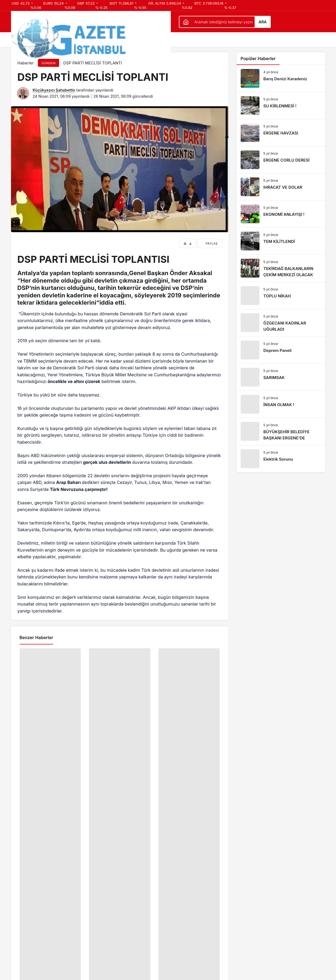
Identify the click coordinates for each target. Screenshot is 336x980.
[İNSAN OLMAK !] (281, 404)
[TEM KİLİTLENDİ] (281, 241)
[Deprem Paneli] (281, 350)
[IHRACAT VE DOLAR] (281, 187)
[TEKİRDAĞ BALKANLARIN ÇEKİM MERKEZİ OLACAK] (281, 268)
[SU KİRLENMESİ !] (281, 105)
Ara (263, 22)
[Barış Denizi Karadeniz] (281, 78)
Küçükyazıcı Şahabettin (54, 90)
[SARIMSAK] (281, 377)
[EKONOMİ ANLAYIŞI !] (281, 214)
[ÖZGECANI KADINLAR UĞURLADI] (281, 323)
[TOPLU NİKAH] (281, 296)
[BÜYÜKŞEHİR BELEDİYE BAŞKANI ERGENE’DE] (281, 431)
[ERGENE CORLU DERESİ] (281, 160)
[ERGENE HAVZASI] (281, 133)
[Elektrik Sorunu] (281, 459)
